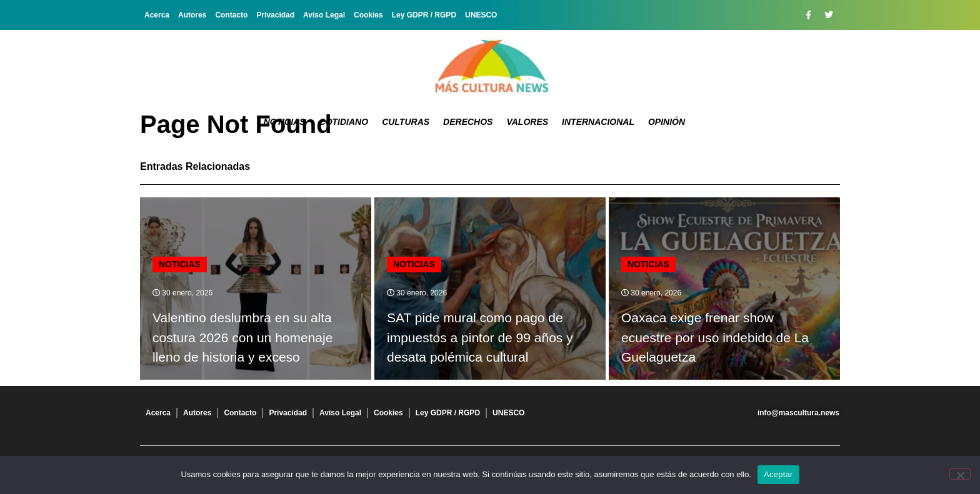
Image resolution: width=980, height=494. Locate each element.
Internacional (598, 122)
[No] (960, 474)
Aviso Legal (324, 15)
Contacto (231, 15)
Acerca (157, 15)
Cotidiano (344, 122)
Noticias (285, 122)
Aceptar (778, 474)
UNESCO (481, 15)
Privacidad (275, 15)
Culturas (406, 122)
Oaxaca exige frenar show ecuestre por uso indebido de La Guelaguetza (715, 337)
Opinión (667, 122)
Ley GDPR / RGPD (424, 15)
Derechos (468, 122)
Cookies (368, 15)
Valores (527, 122)
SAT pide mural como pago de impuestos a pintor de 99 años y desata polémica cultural (480, 337)
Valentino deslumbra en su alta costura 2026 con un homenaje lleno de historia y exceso (242, 337)
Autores (192, 15)
